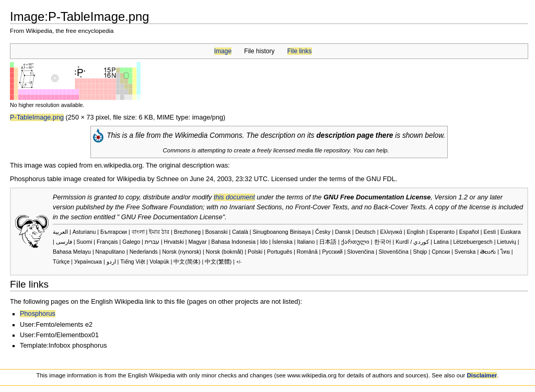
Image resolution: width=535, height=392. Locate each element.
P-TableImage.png (37, 117)
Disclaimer (482, 375)
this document (234, 197)
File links (300, 51)
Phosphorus (38, 314)
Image (223, 51)
